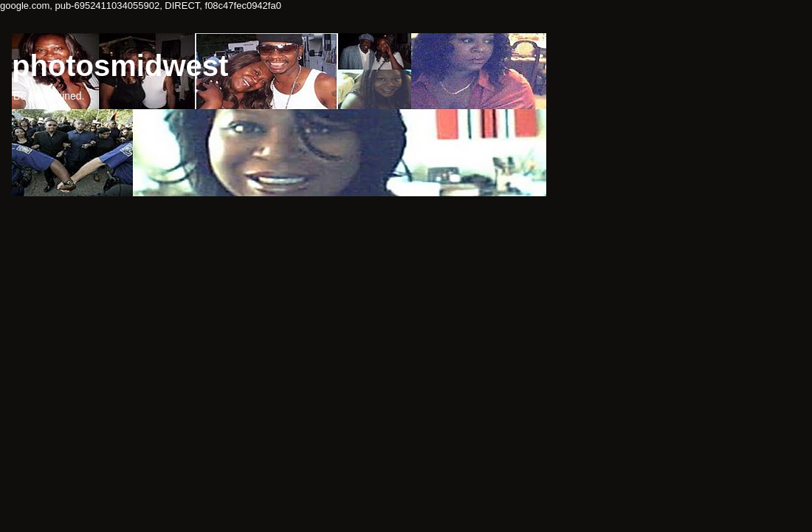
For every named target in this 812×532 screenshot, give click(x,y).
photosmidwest (120, 66)
